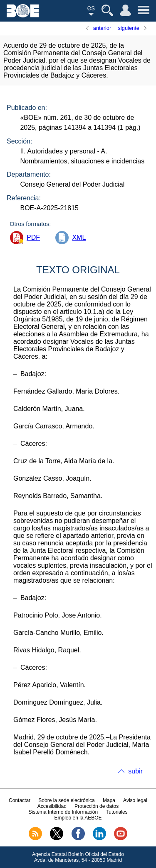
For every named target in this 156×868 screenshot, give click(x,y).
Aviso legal (135, 800)
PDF (33, 237)
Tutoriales (116, 812)
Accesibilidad (52, 806)
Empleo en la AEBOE (78, 818)
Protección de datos (97, 806)
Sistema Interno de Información (63, 812)
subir (135, 771)
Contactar (20, 800)
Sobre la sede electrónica (66, 800)
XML (79, 237)
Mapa (109, 800)
